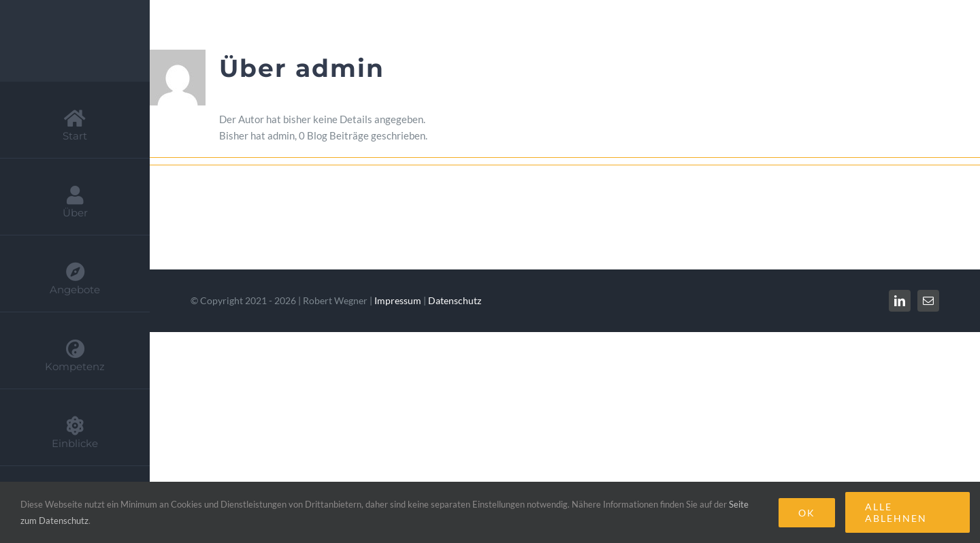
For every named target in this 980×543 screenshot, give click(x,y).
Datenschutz (455, 300)
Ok (807, 513)
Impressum (398, 300)
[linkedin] (900, 301)
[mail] (928, 301)
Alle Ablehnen (896, 512)
